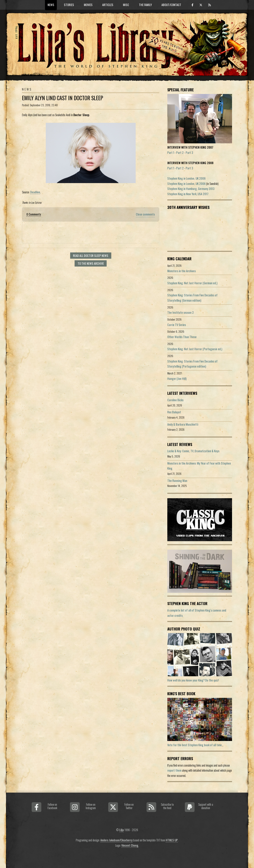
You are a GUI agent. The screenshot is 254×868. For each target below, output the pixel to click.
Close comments (145, 214)
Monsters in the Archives (182, 271)
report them (174, 770)
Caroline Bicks (175, 400)
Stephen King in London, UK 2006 (186, 178)
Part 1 (171, 153)
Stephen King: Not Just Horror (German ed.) (192, 283)
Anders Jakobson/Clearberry (116, 840)
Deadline (35, 192)
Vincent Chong (130, 845)
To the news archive (91, 263)
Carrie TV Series (177, 325)
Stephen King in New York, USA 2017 (188, 194)
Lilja (122, 830)
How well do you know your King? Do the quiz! (193, 680)
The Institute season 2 (181, 312)
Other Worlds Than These (182, 337)
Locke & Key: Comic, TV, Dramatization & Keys (193, 451)
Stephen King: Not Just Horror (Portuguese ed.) (195, 349)
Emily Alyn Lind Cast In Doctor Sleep (62, 98)
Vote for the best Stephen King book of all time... (195, 745)
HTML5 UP (172, 840)
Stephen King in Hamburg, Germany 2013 (191, 189)
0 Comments (34, 214)
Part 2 (180, 153)
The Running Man (177, 481)
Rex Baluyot (174, 412)
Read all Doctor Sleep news (91, 256)
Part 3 (189, 153)
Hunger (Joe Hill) (177, 379)
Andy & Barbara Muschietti (183, 424)
